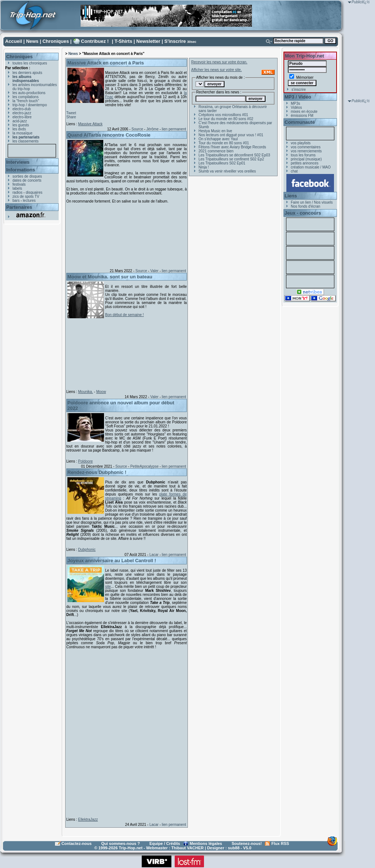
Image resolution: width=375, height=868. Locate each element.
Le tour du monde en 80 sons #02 (226, 119)
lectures (29, 201)
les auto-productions (29, 93)
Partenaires (19, 207)
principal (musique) (306, 159)
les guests (21, 125)
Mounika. (86, 392)
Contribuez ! (95, 41)
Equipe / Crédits (165, 843)
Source (137, 129)
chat (294, 171)
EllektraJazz (88, 819)
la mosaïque (22, 133)
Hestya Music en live (215, 131)
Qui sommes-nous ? (120, 843)
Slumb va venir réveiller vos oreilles (227, 171)
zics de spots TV (26, 196)
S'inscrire (175, 41)
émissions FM (302, 116)
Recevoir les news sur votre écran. (219, 62)
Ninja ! (204, 167)
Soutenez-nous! (247, 843)
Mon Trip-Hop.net (305, 56)
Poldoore (85, 461)
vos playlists (301, 143)
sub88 (234, 848)
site (108, 587)
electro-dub (22, 109)
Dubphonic (87, 550)
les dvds (19, 129)
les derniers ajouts (27, 73)
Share (71, 117)
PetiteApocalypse (144, 466)
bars (16, 201)
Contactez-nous (77, 843)
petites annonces (305, 163)
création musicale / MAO (311, 167)
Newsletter (148, 41)
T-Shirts (123, 41)
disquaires (34, 192)
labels (17, 188)
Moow (101, 392)
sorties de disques (27, 176)
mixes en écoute (304, 112)
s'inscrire (299, 90)
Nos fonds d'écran (305, 206)
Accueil (14, 41)
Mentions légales (206, 843)
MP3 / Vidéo (298, 97)
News (32, 41)
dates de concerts (27, 180)
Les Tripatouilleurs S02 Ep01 (222, 163)
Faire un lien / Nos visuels (312, 202)
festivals (19, 184)
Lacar (154, 555)
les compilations (25, 97)
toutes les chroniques (30, 63)
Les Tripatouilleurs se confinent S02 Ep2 (231, 159)
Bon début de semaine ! (125, 315)
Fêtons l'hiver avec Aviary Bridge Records (232, 147)
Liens (291, 196)
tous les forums (303, 155)
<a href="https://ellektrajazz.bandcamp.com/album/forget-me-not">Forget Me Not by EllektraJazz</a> (125, 732)
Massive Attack (90, 124)
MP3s (296, 103)
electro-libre (22, 117)
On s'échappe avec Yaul (218, 139)
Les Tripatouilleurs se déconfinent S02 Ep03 (234, 155)
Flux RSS (280, 843)
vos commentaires (306, 147)
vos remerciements (306, 151)
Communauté (300, 122)
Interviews (18, 162)
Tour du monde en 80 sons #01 (224, 143)
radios (17, 192)
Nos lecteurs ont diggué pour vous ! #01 (231, 135)
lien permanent (174, 129)
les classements (25, 141)
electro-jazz (22, 113)
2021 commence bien (216, 151)
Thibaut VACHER (187, 848)
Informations (21, 170)
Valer (154, 271)
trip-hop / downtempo (30, 105)
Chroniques (56, 41)
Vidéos (296, 107)
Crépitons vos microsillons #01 (223, 115)
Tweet (71, 113)
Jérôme (153, 129)
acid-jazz (20, 121)
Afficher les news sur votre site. (216, 70)
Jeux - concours (303, 213)
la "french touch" (26, 101)
